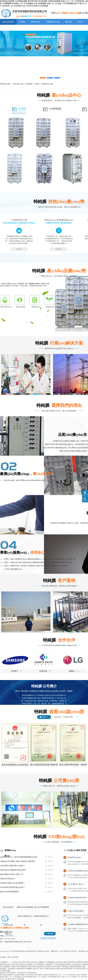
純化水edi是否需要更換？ (10, 892)
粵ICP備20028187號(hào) (69, 951)
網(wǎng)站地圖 (13, 957)
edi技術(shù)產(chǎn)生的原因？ (12, 883)
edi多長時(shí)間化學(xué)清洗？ (13, 866)
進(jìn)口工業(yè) (38, 969)
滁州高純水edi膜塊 (75, 962)
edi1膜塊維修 (50, 962)
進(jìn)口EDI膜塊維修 (41, 907)
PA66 (74, 969)
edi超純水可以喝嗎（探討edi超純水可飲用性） (18, 861)
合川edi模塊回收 (39, 964)
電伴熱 (79, 969)
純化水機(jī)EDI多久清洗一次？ (12, 874)
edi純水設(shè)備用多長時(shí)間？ (13, 870)
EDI (24, 13)
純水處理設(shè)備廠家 (24, 969)
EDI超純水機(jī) (5, 971)
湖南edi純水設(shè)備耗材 (36, 962)
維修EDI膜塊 (35, 22)
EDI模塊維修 (57, 109)
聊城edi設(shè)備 (9, 964)
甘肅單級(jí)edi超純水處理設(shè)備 (73, 966)
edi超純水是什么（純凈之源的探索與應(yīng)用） (19, 857)
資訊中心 (81, 22)
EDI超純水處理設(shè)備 (41, 921)
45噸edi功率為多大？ (8, 879)
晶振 (83, 969)
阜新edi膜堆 (57, 966)
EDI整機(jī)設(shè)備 (53, 22)
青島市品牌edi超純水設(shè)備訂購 (40, 966)
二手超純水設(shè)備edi (18, 962)
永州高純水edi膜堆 (61, 962)
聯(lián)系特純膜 (25, 28)
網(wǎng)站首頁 (8, 22)
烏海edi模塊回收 (22, 966)
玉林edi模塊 (28, 964)
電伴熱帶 (69, 969)
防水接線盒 (12, 969)
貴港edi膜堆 (20, 964)
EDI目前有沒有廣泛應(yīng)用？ (13, 887)
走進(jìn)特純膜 (8, 28)
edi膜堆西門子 (50, 964)
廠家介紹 (8, 934)
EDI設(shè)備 (8, 925)
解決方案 (69, 22)
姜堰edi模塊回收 (61, 964)
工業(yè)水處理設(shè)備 (25, 921)
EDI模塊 (22, 22)
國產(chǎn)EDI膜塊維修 (25, 907)
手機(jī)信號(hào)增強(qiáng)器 (55, 969)
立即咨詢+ (19, 249)
